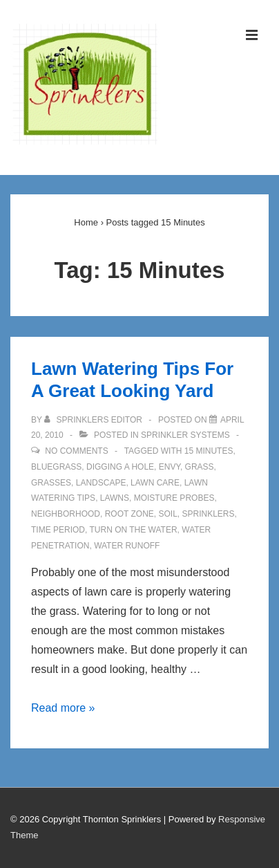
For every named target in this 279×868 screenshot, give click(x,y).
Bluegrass (56, 467)
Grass (200, 467)
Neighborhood (66, 514)
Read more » (63, 708)
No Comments (76, 451)
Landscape (101, 483)
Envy (170, 467)
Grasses (51, 483)
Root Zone (129, 514)
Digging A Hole (120, 467)
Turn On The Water (133, 530)
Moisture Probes (174, 498)
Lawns (115, 498)
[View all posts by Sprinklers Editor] (94, 420)
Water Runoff (127, 546)
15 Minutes (209, 451)
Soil (167, 514)
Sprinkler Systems (185, 435)
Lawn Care (155, 483)
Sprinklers (209, 514)
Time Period (58, 530)
